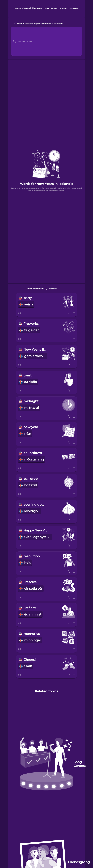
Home (20, 24)
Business (63, 8)
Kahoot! (54, 8)
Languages (38, 8)
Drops (28, 8)
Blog (47, 8)
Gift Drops (74, 8)
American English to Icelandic (38, 24)
